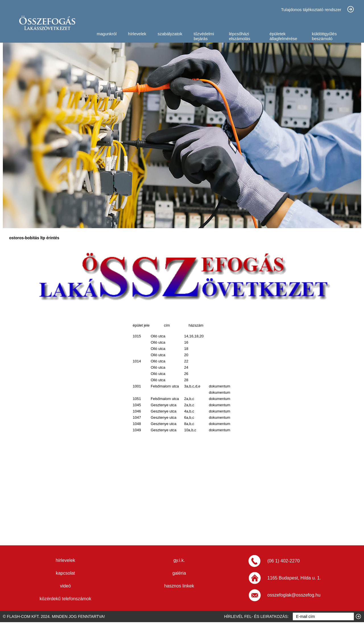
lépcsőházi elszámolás (240, 36)
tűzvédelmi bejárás (204, 36)
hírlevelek (137, 34)
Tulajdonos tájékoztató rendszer (311, 10)
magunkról (107, 34)
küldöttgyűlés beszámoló (324, 36)
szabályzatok (170, 34)
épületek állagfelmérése (284, 36)
